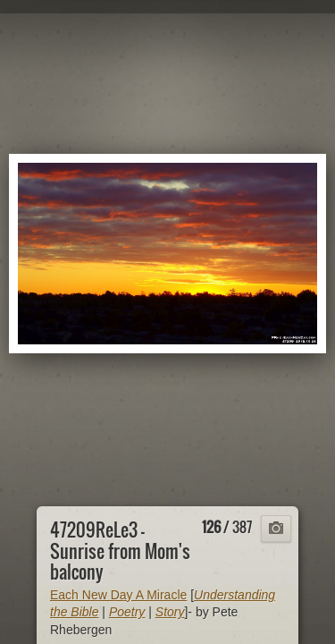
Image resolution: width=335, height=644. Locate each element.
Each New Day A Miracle (118, 595)
